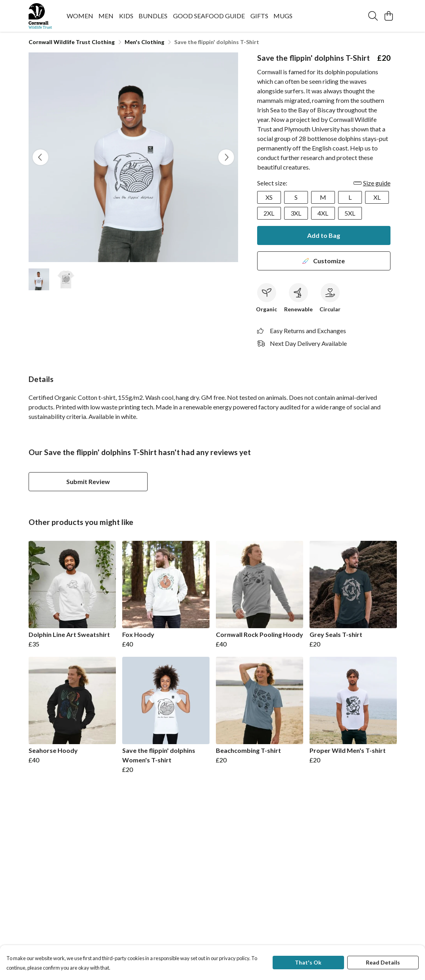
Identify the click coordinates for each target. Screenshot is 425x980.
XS (269, 197)
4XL (323, 213)
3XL (296, 213)
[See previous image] (40, 157)
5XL (350, 213)
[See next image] (226, 157)
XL (377, 197)
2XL (269, 213)
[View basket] (389, 16)
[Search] (373, 16)
